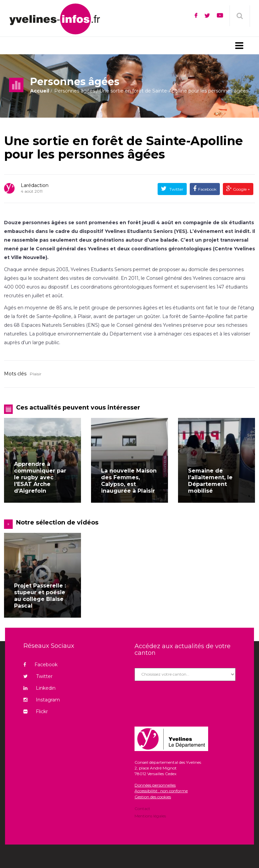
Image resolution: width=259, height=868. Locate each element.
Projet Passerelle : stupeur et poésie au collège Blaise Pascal (40, 596)
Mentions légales (150, 816)
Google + (241, 189)
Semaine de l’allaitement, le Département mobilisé (210, 481)
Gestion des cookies (153, 797)
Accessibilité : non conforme (161, 791)
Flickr (36, 711)
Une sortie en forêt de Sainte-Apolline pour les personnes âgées (123, 147)
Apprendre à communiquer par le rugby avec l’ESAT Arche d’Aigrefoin (40, 477)
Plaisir (36, 374)
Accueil (40, 91)
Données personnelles (155, 785)
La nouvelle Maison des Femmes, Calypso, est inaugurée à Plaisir (129, 481)
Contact (142, 809)
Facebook (207, 189)
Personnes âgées (75, 91)
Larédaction (35, 185)
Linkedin (39, 688)
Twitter (176, 189)
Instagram (42, 700)
